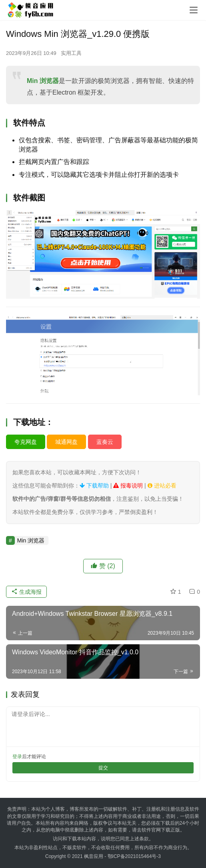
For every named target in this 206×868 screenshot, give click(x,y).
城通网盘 (66, 442)
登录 (17, 757)
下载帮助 (94, 486)
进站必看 (162, 486)
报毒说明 (128, 486)
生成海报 (26, 592)
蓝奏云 (105, 442)
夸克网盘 (26, 442)
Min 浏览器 (43, 81)
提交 (103, 768)
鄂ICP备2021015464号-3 (134, 856)
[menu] (194, 10)
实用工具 (71, 53)
